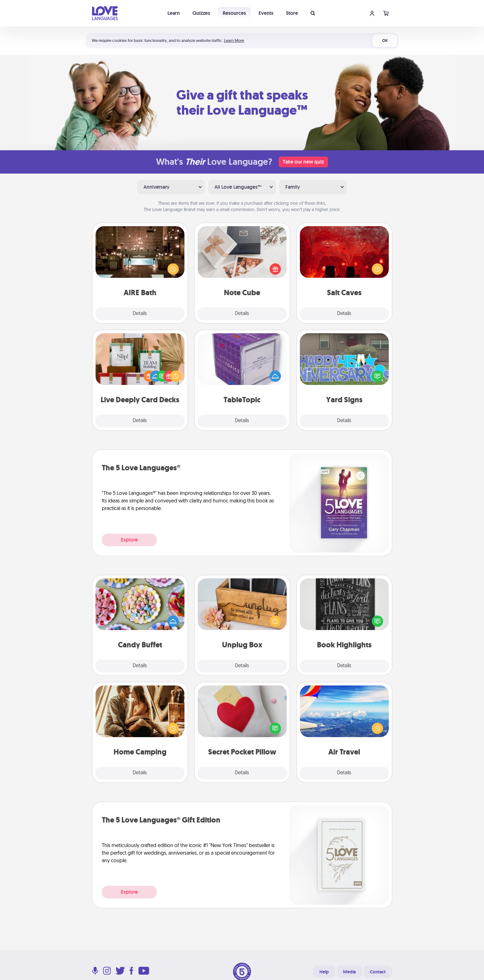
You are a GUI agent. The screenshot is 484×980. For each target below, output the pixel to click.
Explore (129, 540)
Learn (174, 13)
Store (292, 13)
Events (266, 13)
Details (140, 314)
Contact (378, 972)
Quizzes (201, 13)
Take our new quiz (303, 162)
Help (324, 972)
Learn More (234, 40)
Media (349, 972)
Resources (234, 13)
